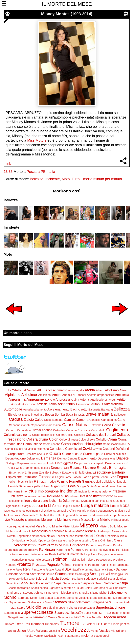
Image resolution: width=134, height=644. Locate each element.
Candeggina (109, 420)
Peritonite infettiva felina (100, 550)
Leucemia (39, 506)
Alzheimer (29, 395)
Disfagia (11, 463)
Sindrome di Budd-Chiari (76, 588)
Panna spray (94, 545)
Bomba (60, 414)
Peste (53, 554)
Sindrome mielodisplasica (62, 593)
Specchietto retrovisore (107, 598)
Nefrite (11, 536)
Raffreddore (91, 565)
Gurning (111, 486)
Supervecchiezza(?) (68, 613)
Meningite (64, 520)
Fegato (122, 477)
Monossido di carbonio (48, 531)
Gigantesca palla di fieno (35, 486)
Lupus (115, 506)
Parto (59, 550)
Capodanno (38, 425)
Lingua (66, 506)
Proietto (24, 564)
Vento (95, 631)
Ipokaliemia (16, 501)
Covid (87, 449)
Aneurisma (17, 399)
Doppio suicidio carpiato (89, 463)
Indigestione (86, 491)
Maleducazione (82, 515)
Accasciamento (56, 390)
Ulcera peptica (120, 624)
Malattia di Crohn (33, 515)
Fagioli (59, 477)
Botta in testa (75, 414)
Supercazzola (86, 608)
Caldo (39, 420)
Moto (66, 179)
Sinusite (84, 593)
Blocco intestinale (33, 415)
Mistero (89, 525)
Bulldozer (120, 415)
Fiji (36, 481)
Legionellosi (12, 506)
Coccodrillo (98, 430)
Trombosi (37, 624)
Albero (100, 390)
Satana (24, 574)
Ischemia (55, 501)
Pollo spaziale (43, 560)
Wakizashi (50, 636)
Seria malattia (72, 583)
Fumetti (75, 481)
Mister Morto (71, 526)
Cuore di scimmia (115, 454)
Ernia (78, 473)
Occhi (100, 536)
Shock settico (39, 588)
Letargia (26, 506)
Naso (115, 531)
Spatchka (60, 598)
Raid (112, 565)
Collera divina (37, 439)
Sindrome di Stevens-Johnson (26, 593)
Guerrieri (100, 486)
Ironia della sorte (36, 501)
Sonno (10, 597)
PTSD (32, 545)
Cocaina (71, 430)
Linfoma (54, 506)
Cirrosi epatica (42, 430)
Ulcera (106, 624)
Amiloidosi (45, 395)
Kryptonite (88, 501)
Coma (112, 439)
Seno (24, 583)
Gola (72, 486)
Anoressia (63, 399)
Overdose (19, 545)
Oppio (33, 540)
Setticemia (112, 583)
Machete (10, 511)
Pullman (66, 565)
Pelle (67, 550)
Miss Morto (43, 526)
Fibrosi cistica (24, 482)
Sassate (12, 574)
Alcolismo (112, 390)
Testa (78, 617)
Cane (121, 420)
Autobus (97, 404)
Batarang (107, 410)
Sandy (111, 570)
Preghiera (119, 560)
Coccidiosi (84, 430)
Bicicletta (15, 414)
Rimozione (38, 570)
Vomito (38, 636)
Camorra (82, 420)
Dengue (72, 459)
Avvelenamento (58, 409)
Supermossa (12, 613)
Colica (69, 435)
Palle (66, 545)
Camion (70, 420)
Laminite (100, 501)
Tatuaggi (125, 613)
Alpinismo (13, 395)
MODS (125, 506)
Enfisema (31, 472)
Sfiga (124, 583)
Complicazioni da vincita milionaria (27, 449)
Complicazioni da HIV (117, 444)
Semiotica (12, 583)
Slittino (94, 593)
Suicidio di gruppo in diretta (59, 608)
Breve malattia (99, 414)
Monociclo (25, 531)
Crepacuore (16, 454)
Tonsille (97, 617)
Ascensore (29, 404)
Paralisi (108, 545)
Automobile (13, 409)
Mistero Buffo (108, 526)
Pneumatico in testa (21, 560)
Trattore (10, 624)
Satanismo (37, 574)
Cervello (119, 425)
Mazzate (17, 520)
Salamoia (100, 570)
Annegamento (38, 399)
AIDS (41, 390)
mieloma (87, 636)
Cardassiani (54, 425)
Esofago (118, 472)
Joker (67, 501)
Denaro (62, 459)
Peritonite (77, 550)
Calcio (29, 420)
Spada (49, 598)
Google (81, 486)
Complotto (57, 449)
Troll (27, 624)
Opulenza (44, 540)
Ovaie (118, 540)
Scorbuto (77, 579)
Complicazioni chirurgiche (82, 444)
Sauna (50, 574)
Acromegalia (76, 390)
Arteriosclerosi (99, 400)
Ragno (104, 565)
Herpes (122, 486)
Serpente (88, 583)
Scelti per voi (100, 574)
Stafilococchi (36, 602)
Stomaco (60, 602)
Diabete (123, 458)
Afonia (90, 390)
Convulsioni (74, 449)
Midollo (105, 520)
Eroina (87, 472)
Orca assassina (61, 540)
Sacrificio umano (83, 570)
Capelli (26, 425)
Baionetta (94, 410)
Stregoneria (100, 602)
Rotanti (59, 570)
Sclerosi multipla (47, 578)
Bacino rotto (79, 409)
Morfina (70, 531)
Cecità (107, 425)
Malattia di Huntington (58, 515)
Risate (50, 570)
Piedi (94, 554)
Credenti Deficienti (116, 449)
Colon (54, 439)
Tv (83, 624)
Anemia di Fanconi (74, 395)
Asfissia (42, 404)
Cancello (95, 420)
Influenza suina (58, 496)
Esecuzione (102, 472)
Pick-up (85, 554)
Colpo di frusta (68, 440)
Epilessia (55, 473)
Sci (126, 574)
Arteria (85, 399)
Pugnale (53, 565)
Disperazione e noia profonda (35, 463)
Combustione (33, 444)
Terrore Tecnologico (61, 617)
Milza (114, 520)
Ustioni (22, 631)
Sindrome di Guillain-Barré (110, 588)
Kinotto (76, 501)
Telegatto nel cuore (20, 617)
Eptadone (68, 473)
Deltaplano (33, 459)
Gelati (97, 482)
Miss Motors (37, 140)
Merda (76, 520)
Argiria (75, 400)
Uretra (12, 631)
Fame (68, 477)
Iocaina (119, 496)
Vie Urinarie (119, 631)
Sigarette (55, 588)
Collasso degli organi (101, 435)
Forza (43, 482)
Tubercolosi (52, 624)
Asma (53, 404)
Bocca (49, 414)
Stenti (48, 602)
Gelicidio (107, 482)
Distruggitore (64, 463)
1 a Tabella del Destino (22, 390)
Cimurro (11, 430)
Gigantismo (59, 486)
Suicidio (34, 607)
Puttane (78, 565)
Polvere (90, 560)
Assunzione (83, 404)
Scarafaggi (82, 574)
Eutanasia (46, 477)
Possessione (104, 560)
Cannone (15, 425)
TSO (108, 613)
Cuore (55, 453)
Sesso (99, 583)
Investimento (103, 496)
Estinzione (30, 477)
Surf (101, 613)
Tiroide (87, 617)
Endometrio (16, 473)
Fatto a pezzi (91, 477)
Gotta (90, 486)
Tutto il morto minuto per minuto (97, 179)
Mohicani (12, 531)
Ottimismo (107, 540)
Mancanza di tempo (105, 515)
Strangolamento (79, 602)
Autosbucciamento (35, 410)
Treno (19, 624)
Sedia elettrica (117, 579)
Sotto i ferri (37, 598)
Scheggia (117, 574)
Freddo (52, 482)
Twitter (89, 624)
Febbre (104, 477)
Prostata (39, 565)
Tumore (70, 623)
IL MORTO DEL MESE (67, 4)
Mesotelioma (90, 520)
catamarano (73, 636)
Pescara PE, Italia (41, 172)
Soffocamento (117, 592)
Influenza (17, 496)
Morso (80, 531)
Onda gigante (20, 540)
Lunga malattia (95, 505)
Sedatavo (90, 579)
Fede (113, 477)
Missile (57, 526)
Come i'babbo (52, 444)
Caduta (16, 419)
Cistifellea (59, 430)
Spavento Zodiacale (79, 598)
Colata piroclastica (44, 435)
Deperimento (87, 458)
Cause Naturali (76, 425)
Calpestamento (54, 420)
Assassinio (66, 404)
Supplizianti (91, 613)
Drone (55, 468)
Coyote (97, 449)
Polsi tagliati (77, 560)
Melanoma (49, 520)
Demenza (49, 458)
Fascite (77, 477)
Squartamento (18, 602)
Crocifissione (34, 454)
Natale (124, 531)
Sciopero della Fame (21, 579)
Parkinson (47, 550)
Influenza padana (35, 496)
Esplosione (14, 477)
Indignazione (103, 491)
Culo (46, 454)
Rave (19, 570)
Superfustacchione (110, 607)
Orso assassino (81, 540)
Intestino (86, 496)
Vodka (29, 636)
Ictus (32, 491)
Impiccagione (48, 491)
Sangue (121, 569)
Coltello (101, 439)
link (8, 164)
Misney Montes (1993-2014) (67, 14)
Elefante (76, 468)
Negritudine (24, 536)
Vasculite (54, 631)
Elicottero (89, 468)
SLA (68, 569)
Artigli (113, 400)
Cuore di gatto (93, 454)
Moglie (122, 526)
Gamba (87, 481)
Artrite (121, 399)
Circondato (24, 430)
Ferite (11, 482)
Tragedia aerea (114, 617)
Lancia (110, 501)
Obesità (90, 536)
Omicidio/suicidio (116, 536)
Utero (31, 631)
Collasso (80, 435)
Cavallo (97, 425)
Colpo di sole (87, 440)
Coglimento (117, 430)
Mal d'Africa (69, 511)
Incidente (53, 179)
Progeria (10, 565)
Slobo (103, 593)
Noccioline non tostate (70, 536)
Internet (74, 496)
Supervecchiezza (37, 612)
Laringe (120, 501)
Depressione (107, 458)
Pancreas (78, 545)
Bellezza (37, 179)
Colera (60, 435)
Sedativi (102, 579)
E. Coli (65, 468)
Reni (27, 569)
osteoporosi (101, 636)
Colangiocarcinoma (18, 435)
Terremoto (40, 617)
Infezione (119, 491)
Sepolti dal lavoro (41, 583)
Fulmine (62, 481)
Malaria (82, 511)
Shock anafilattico (19, 588)
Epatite (44, 472)
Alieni (123, 390)
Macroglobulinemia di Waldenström (38, 511)
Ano (52, 400)
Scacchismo (65, 574)
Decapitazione (16, 458)
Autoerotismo (113, 404)
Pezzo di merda (68, 554)
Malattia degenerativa (101, 511)
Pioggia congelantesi (111, 554)
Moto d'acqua (103, 531)
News (51, 536)
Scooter (65, 578)
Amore (57, 395)
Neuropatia (39, 536)
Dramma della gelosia (36, 468)
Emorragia (117, 468)
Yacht (61, 636)
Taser (115, 613)
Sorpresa (23, 598)
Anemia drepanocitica (100, 395)
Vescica (105, 631)
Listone (76, 506)
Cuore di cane (72, 454)
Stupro (21, 608)
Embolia (102, 468)
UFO (97, 624)
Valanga (42, 631)
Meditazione (33, 520)
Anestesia (122, 395)
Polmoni (61, 559)
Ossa (96, 540)
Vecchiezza (75, 630)
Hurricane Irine (17, 491)
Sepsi (58, 583)
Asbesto (16, 404)
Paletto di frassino (49, 545)
